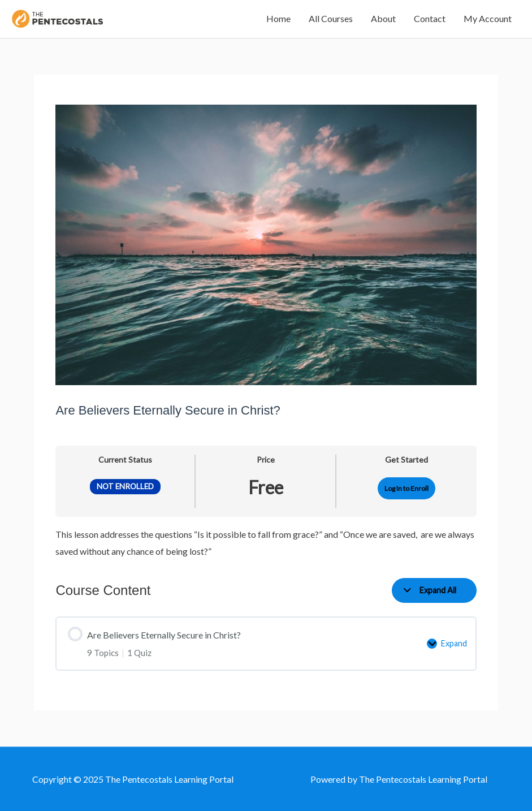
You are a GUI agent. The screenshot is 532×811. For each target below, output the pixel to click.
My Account (488, 18)
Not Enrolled (125, 486)
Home (278, 18)
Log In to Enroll (406, 488)
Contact (430, 18)
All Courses (331, 18)
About (383, 18)
